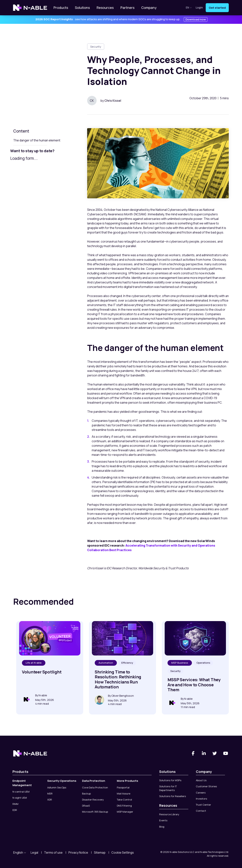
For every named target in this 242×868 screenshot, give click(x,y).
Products (61, 8)
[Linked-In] (204, 753)
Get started (217, 8)
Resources (105, 8)
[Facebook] (193, 753)
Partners (127, 8)
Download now (196, 19)
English (20, 852)
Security (96, 47)
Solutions (82, 8)
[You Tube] (226, 753)
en (189, 7)
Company (149, 8)
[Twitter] (215, 753)
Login (199, 8)
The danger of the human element (37, 140)
